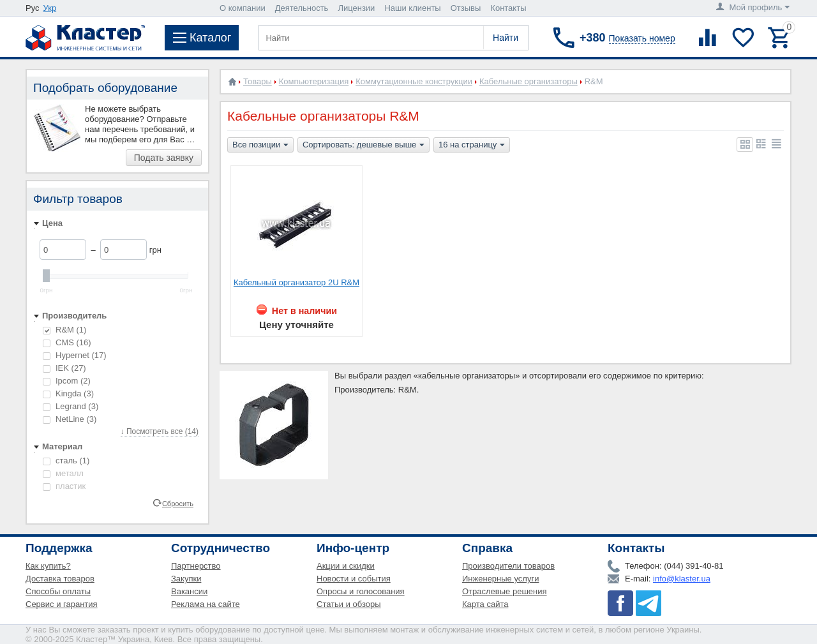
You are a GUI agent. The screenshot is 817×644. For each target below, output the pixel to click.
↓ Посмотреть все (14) (160, 431)
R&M (64, 330)
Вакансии (189, 591)
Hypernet (75, 355)
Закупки (186, 579)
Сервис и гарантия (62, 604)
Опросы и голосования (361, 591)
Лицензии (356, 8)
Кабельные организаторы (528, 81)
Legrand (71, 406)
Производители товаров (508, 566)
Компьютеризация (314, 81)
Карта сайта (485, 604)
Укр (50, 8)
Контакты (508, 8)
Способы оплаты (58, 591)
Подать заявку (164, 158)
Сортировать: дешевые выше (364, 146)
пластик (64, 486)
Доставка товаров (60, 579)
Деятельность (302, 8)
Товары (258, 81)
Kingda (68, 393)
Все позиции (260, 146)
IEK (64, 368)
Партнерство (196, 566)
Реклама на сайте (206, 604)
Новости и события (354, 579)
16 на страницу (472, 146)
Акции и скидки (346, 566)
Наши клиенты (412, 8)
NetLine (70, 419)
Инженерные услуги (500, 579)
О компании (243, 8)
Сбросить (178, 503)
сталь (66, 461)
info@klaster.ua (682, 579)
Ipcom (67, 381)
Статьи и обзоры (349, 604)
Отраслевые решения (505, 591)
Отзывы (466, 8)
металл (63, 473)
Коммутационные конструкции (414, 81)
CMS (67, 342)
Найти (506, 38)
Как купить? (48, 566)
